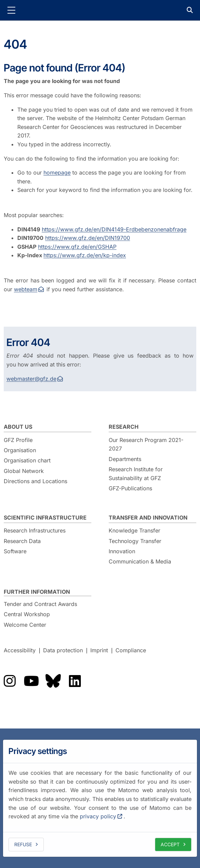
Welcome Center (25, 625)
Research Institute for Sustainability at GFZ (136, 474)
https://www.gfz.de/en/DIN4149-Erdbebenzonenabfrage (114, 229)
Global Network (24, 471)
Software (15, 551)
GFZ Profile (18, 440)
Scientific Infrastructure (45, 518)
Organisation (20, 450)
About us (18, 427)
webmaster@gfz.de (31, 379)
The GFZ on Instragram (10, 681)
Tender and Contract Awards (40, 604)
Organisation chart (27, 460)
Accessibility (20, 651)
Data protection (63, 651)
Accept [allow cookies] (170, 844)
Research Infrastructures (35, 530)
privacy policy (98, 816)
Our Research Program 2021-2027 (146, 444)
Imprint (99, 651)
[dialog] (100, 798)
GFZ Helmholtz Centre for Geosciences (100, 10)
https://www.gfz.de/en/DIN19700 (88, 238)
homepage (57, 173)
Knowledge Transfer (134, 530)
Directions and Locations (35, 481)
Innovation (122, 551)
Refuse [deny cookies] (23, 844)
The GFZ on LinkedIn (75, 681)
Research (124, 427)
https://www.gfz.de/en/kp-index (85, 255)
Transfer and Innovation (148, 518)
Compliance (131, 651)
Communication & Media (140, 561)
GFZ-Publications (130, 488)
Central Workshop (27, 614)
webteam (26, 289)
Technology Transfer (135, 541)
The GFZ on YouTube (31, 681)
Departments (125, 459)
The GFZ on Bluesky (53, 681)
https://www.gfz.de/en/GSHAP (77, 247)
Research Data (22, 541)
